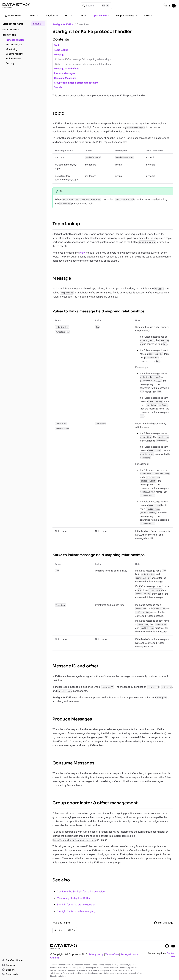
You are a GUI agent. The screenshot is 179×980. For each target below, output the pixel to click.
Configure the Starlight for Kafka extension (81, 892)
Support (8, 970)
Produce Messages (65, 73)
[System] (174, 6)
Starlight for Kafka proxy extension (76, 905)
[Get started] (23, 30)
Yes (58, 930)
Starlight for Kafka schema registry (76, 911)
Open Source (101, 16)
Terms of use (112, 954)
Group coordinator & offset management (76, 83)
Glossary (8, 965)
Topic (57, 45)
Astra (34, 16)
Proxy (82, 253)
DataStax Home (12, 961)
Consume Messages (65, 78)
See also (59, 87)
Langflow (52, 16)
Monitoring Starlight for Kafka (73, 898)
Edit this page (164, 923)
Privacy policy (96, 954)
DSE (83, 16)
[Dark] (170, 6)
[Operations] (23, 35)
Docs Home (13, 16)
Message (59, 55)
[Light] (166, 6)
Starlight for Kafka (63, 24)
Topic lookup (61, 50)
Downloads (10, 975)
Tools (148, 16)
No (71, 930)
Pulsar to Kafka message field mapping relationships (83, 59)
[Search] (96, 6)
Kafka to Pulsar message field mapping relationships (83, 64)
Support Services (127, 16)
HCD (69, 16)
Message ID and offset (66, 69)
